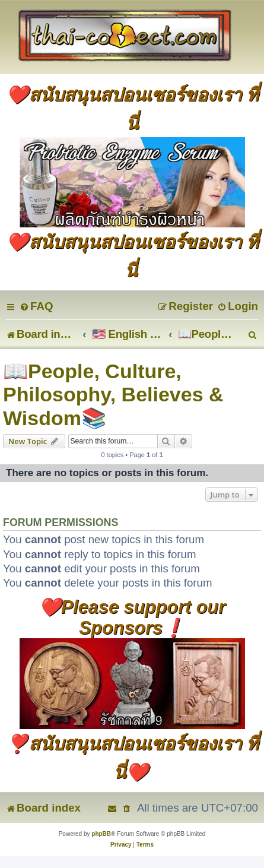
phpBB (101, 834)
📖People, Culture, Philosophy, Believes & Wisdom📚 (113, 395)
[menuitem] (36, 306)
